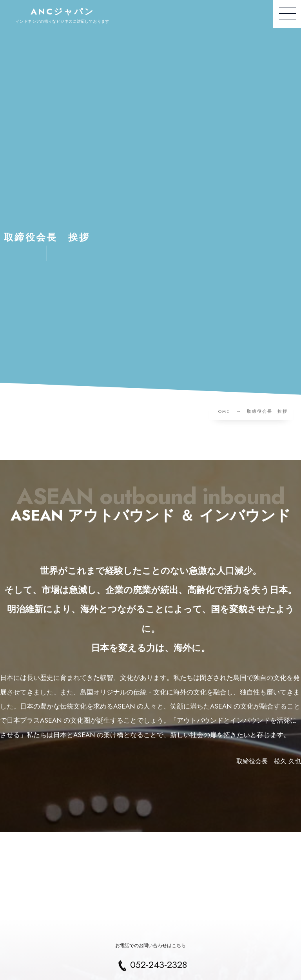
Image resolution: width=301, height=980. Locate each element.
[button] (287, 14)
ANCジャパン (63, 11)
